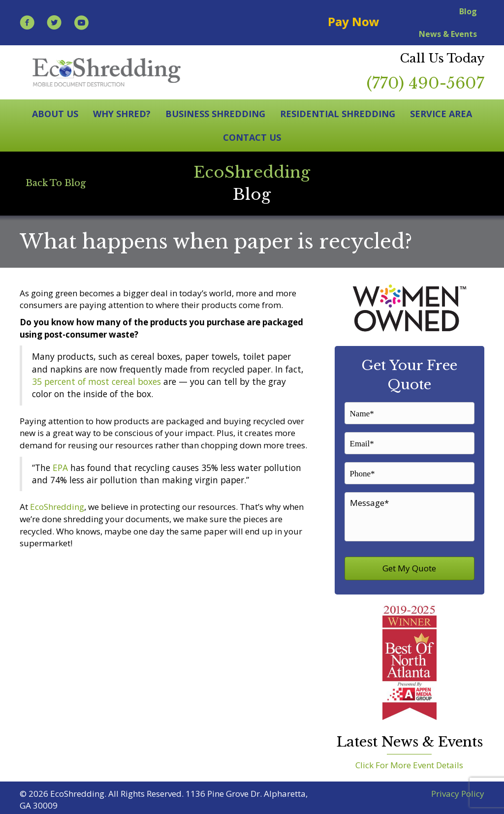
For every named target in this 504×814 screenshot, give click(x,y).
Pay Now (354, 21)
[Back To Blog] (56, 183)
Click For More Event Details (409, 762)
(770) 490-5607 (425, 83)
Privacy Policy (458, 791)
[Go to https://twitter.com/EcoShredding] (54, 24)
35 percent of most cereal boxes (96, 381)
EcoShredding (57, 507)
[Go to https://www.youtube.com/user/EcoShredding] (81, 24)
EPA (60, 468)
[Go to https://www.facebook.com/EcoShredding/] (27, 24)
